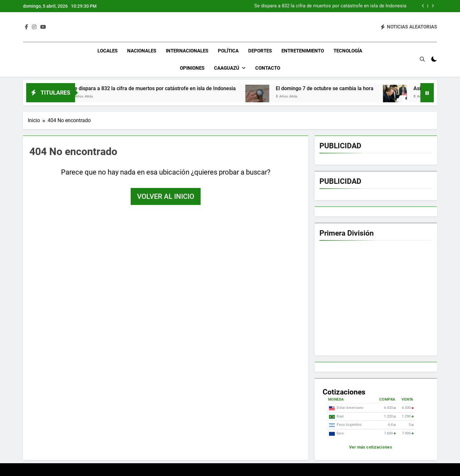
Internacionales (187, 51)
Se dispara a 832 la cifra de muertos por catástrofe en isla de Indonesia (330, 6)
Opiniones (192, 68)
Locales (107, 51)
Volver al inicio (166, 196)
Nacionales (142, 51)
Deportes (260, 51)
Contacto (268, 68)
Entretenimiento (303, 51)
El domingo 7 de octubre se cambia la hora (331, 88)
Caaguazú (227, 68)
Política (228, 51)
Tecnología (348, 51)
